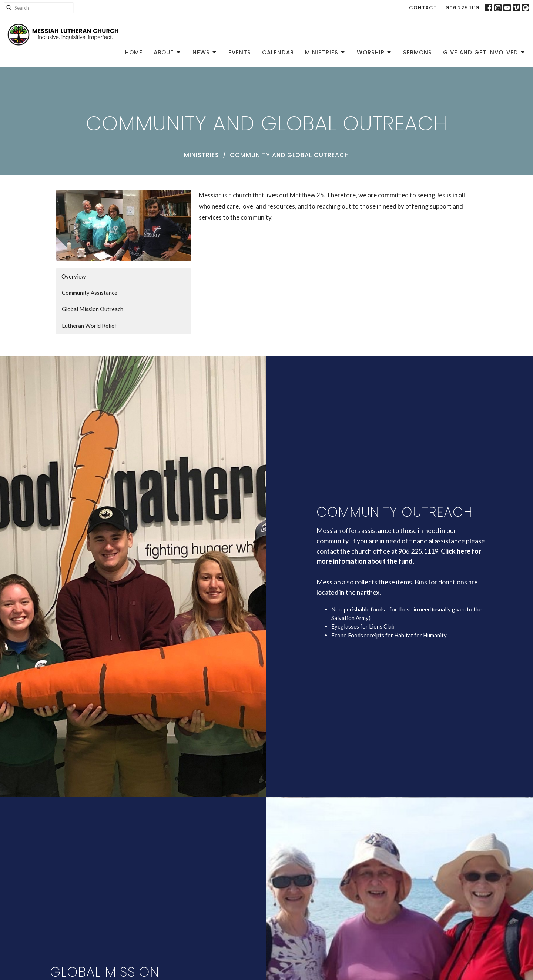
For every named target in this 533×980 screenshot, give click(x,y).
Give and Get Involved (484, 52)
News (205, 52)
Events (240, 52)
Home (134, 52)
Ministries (325, 52)
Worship (374, 52)
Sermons (418, 52)
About (167, 52)
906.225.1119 (463, 8)
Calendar (278, 52)
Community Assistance (90, 293)
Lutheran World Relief (89, 326)
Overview (73, 276)
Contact (423, 8)
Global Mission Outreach (93, 309)
